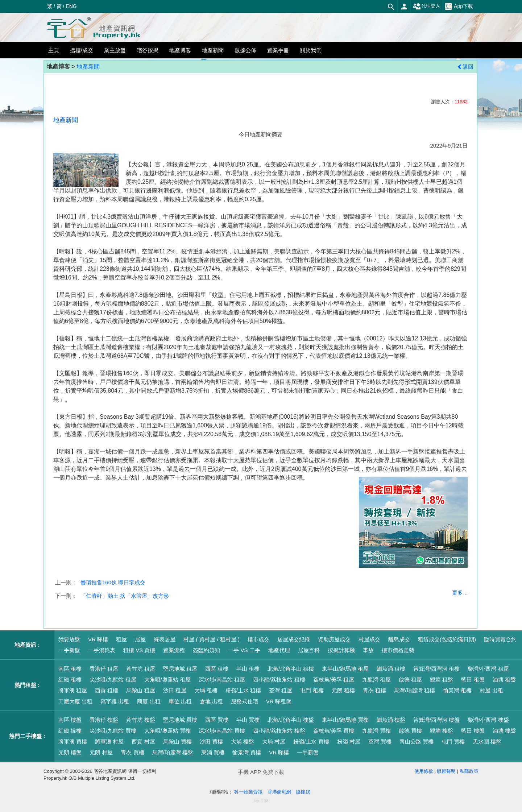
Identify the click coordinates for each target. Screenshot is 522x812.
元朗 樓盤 (70, 752)
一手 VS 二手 (244, 650)
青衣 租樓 (374, 690)
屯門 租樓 (312, 690)
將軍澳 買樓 (73, 741)
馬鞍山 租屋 (140, 690)
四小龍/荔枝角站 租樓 (279, 680)
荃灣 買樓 (380, 741)
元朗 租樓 (343, 690)
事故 (368, 650)
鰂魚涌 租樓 (391, 669)
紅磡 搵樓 (70, 731)
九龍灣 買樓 (376, 731)
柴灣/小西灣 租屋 (488, 669)
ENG (71, 6)
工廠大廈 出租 (75, 701)
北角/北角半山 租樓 (291, 669)
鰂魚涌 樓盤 (391, 720)
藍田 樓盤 (473, 731)
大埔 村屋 (274, 741)
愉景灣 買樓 (247, 752)
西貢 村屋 (143, 741)
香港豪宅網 (279, 792)
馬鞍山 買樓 (177, 741)
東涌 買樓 (213, 752)
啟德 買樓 (410, 731)
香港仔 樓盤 (104, 720)
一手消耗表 (102, 650)
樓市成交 (258, 639)
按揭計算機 (341, 650)
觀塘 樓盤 (442, 731)
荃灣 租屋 (281, 690)
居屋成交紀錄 (294, 639)
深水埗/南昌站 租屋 (222, 680)
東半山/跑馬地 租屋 (345, 669)
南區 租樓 (70, 669)
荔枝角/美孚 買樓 (334, 731)
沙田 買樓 (211, 741)
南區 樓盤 (70, 720)
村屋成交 (369, 639)
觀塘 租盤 (442, 680)
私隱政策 (469, 771)
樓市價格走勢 (398, 650)
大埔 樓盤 (243, 741)
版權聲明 (446, 771)
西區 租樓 (217, 669)
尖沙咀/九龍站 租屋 (113, 680)
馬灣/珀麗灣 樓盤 (173, 752)
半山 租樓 (248, 669)
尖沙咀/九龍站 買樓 (113, 731)
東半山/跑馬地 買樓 (345, 720)
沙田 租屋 (175, 690)
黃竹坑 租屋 (140, 669)
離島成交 (399, 639)
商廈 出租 (149, 701)
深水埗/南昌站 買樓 (222, 731)
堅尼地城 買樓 (180, 720)
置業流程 (174, 650)
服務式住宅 (245, 701)
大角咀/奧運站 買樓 (167, 731)
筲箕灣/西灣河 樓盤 (436, 720)
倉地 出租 (211, 701)
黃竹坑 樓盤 (140, 720)
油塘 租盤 (504, 680)
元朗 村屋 (101, 752)
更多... (460, 593)
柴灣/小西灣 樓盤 (488, 720)
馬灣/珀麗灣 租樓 (415, 690)
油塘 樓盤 (504, 731)
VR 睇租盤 (279, 701)
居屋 (140, 639)
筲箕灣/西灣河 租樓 (436, 669)
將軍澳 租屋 (73, 690)
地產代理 (279, 650)
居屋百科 (309, 650)
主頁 (54, 50)
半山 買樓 (248, 720)
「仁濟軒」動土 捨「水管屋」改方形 (125, 596)
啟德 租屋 (410, 680)
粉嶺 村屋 (349, 741)
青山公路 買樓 (417, 741)
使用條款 (424, 771)
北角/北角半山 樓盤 (291, 720)
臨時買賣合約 (500, 639)
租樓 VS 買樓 (139, 650)
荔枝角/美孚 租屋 (334, 680)
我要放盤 (69, 639)
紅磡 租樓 (70, 680)
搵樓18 (303, 792)
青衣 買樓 (132, 752)
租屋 (121, 639)
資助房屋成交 (334, 639)
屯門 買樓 (453, 741)
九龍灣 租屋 (376, 680)
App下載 (459, 7)
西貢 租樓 (107, 690)
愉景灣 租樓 (457, 690)
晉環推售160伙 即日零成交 (113, 582)
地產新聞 (88, 67)
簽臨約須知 (206, 650)
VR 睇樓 (98, 639)
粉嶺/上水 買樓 (311, 741)
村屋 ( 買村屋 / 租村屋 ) (212, 639)
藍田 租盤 (473, 680)
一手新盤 (69, 650)
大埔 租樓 (206, 690)
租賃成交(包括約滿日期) (447, 639)
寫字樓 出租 (115, 701)
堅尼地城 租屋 (180, 669)
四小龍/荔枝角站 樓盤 (279, 731)
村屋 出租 (491, 690)
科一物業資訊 (248, 792)
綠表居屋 (165, 639)
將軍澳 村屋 (109, 741)
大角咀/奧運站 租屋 (167, 680)
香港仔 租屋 (104, 669)
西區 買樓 (217, 720)
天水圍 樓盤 (487, 741)
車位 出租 (180, 701)
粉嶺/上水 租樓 (243, 690)
